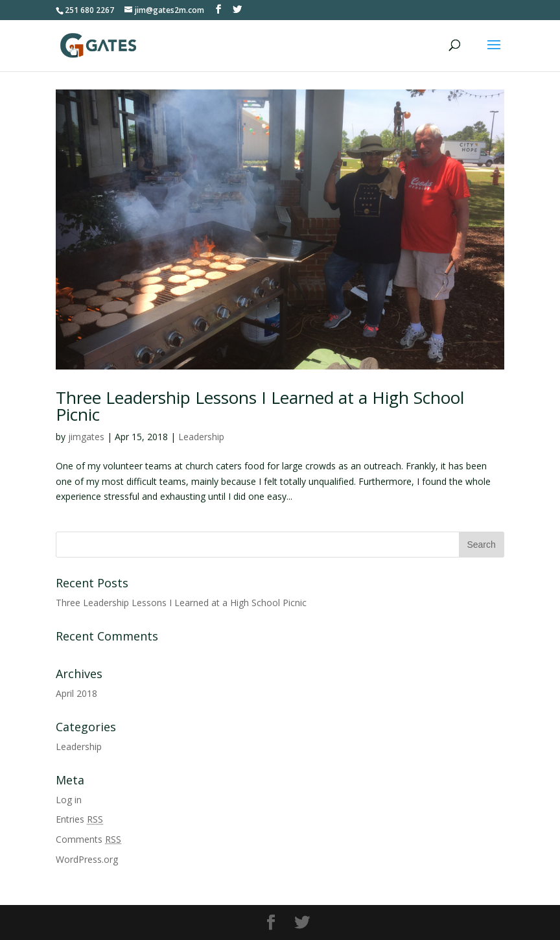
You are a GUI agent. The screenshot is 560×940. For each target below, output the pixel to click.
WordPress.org (87, 859)
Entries (79, 819)
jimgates (86, 437)
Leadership (201, 437)
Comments (88, 839)
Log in (69, 800)
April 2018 (76, 693)
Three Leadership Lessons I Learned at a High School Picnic (260, 406)
